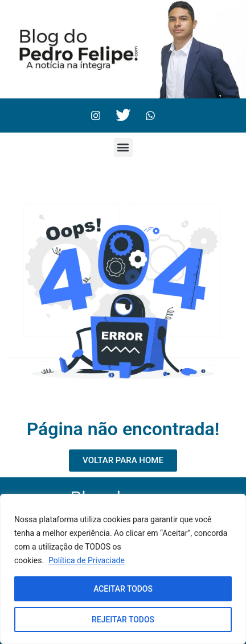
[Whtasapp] (150, 115)
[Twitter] (123, 115)
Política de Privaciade (87, 560)
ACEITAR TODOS (123, 589)
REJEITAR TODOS (123, 620)
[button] (123, 148)
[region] (123, 569)
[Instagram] (96, 115)
